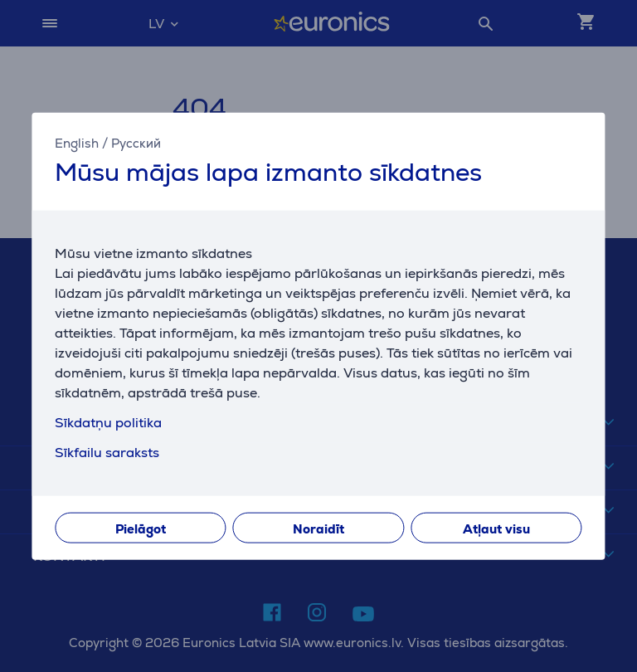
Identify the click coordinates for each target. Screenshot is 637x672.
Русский (136, 143)
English (77, 143)
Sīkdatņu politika (108, 422)
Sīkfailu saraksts (107, 452)
